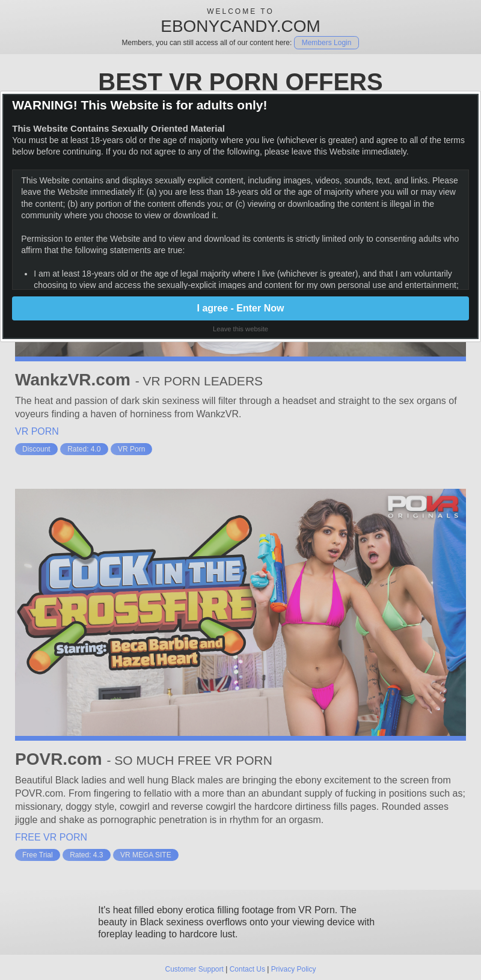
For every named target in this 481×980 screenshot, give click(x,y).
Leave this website (240, 329)
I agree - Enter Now (241, 308)
